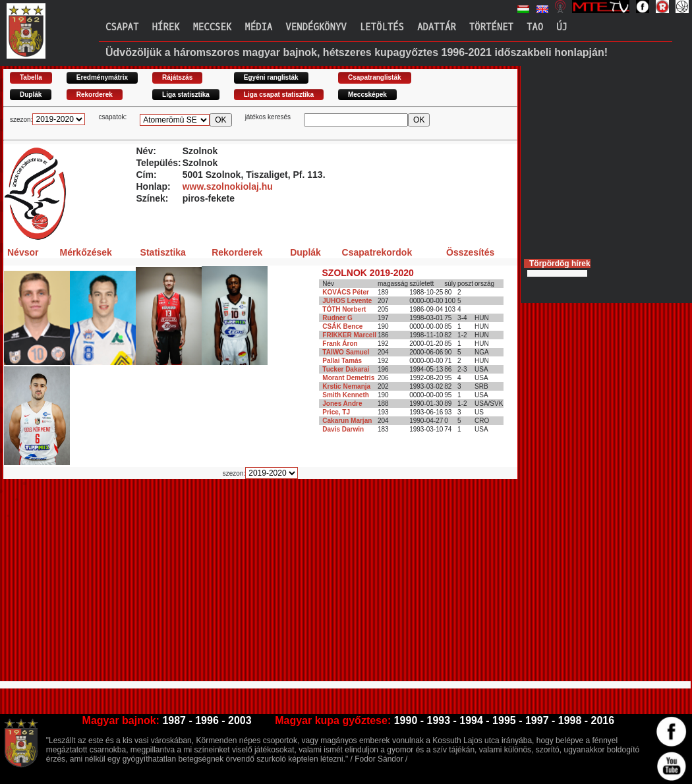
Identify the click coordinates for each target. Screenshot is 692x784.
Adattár (437, 27)
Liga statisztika (186, 95)
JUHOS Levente (347, 301)
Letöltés (382, 27)
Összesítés (470, 252)
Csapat (122, 27)
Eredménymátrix (102, 77)
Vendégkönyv (316, 27)
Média (258, 27)
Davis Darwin (343, 429)
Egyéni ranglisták (271, 77)
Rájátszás (177, 77)
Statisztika (163, 252)
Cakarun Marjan (347, 421)
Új (562, 27)
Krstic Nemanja (346, 386)
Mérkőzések (85, 252)
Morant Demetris (348, 378)
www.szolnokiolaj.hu (228, 186)
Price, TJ (336, 412)
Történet (491, 27)
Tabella (31, 77)
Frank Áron (340, 344)
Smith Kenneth (346, 395)
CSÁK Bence (342, 326)
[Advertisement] (216, 586)
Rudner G (337, 318)
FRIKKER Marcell (349, 335)
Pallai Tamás (342, 361)
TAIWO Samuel (346, 352)
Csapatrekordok (377, 252)
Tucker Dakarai (346, 369)
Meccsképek (367, 95)
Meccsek (212, 27)
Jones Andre (342, 404)
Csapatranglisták (375, 77)
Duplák (31, 95)
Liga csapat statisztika (279, 95)
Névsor (23, 252)
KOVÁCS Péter (346, 292)
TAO (535, 27)
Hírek (165, 27)
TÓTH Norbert (344, 309)
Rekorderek (95, 95)
